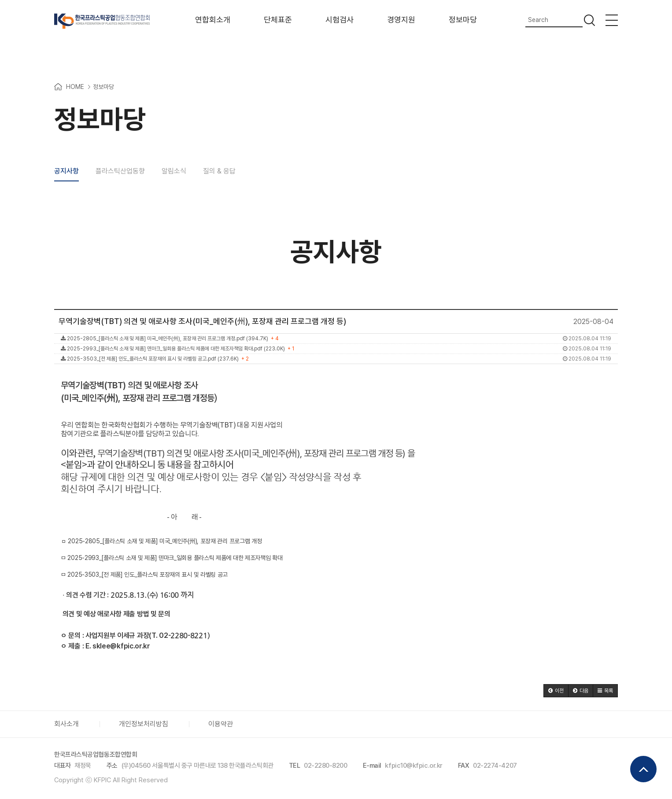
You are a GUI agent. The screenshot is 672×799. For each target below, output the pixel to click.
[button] (556, 691)
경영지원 (401, 20)
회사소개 (66, 724)
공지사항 (66, 171)
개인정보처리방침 (144, 724)
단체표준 (278, 20)
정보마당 (463, 20)
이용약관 (221, 724)
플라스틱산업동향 (120, 171)
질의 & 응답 (219, 171)
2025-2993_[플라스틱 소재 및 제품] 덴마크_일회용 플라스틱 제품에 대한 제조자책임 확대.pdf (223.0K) (336, 349)
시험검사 (340, 20)
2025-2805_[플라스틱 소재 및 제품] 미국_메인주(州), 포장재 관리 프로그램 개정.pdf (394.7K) (336, 339)
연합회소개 (213, 20)
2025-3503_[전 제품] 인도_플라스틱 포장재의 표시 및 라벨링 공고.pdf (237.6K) (336, 359)
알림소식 (174, 171)
